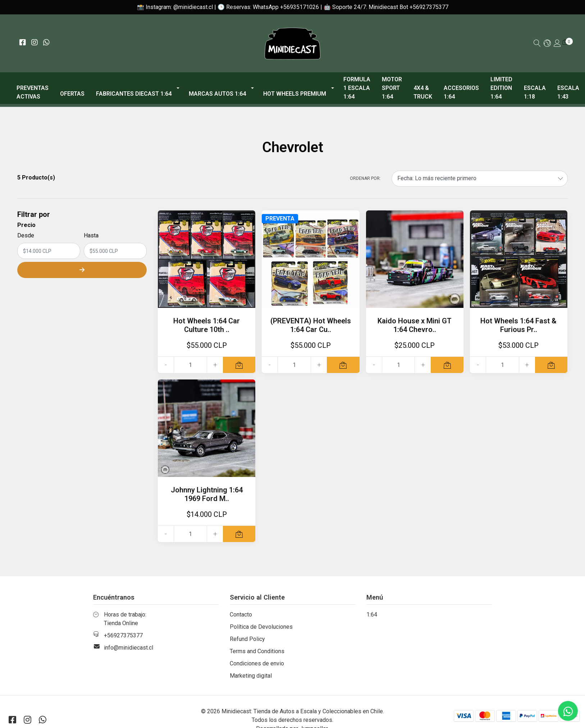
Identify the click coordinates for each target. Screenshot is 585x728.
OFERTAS (72, 94)
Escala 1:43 (568, 92)
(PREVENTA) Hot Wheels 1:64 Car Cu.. (311, 325)
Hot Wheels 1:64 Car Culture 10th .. (207, 325)
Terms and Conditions (257, 651)
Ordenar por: (365, 178)
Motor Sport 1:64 (392, 88)
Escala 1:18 (535, 92)
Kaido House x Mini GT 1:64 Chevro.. (415, 325)
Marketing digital (251, 676)
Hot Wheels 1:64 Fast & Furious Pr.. (518, 325)
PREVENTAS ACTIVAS (33, 92)
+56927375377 (123, 635)
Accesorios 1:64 (461, 92)
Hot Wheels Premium (295, 94)
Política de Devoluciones (261, 627)
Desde (26, 235)
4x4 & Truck (423, 92)
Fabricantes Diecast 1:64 (134, 94)
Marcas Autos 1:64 (217, 94)
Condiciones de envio (257, 663)
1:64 (372, 615)
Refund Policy (247, 639)
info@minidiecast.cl (129, 648)
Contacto (241, 615)
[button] (547, 44)
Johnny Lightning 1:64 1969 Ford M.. (207, 494)
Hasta (91, 235)
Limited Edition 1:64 (501, 88)
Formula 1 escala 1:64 (357, 88)
